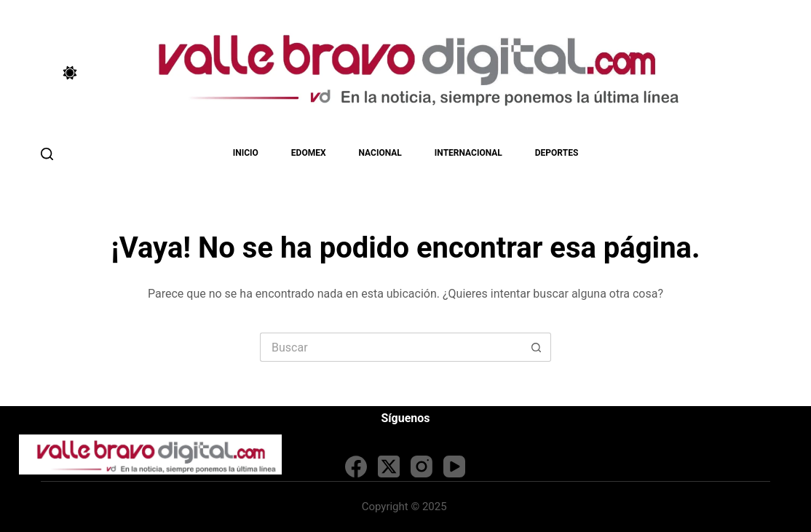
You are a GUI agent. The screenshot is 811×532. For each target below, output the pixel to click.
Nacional (380, 153)
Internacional (468, 153)
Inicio (246, 153)
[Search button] (537, 347)
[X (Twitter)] (389, 467)
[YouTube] (454, 467)
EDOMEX (309, 153)
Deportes (557, 153)
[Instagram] (422, 467)
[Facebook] (356, 467)
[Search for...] (391, 347)
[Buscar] (47, 154)
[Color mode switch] (70, 73)
